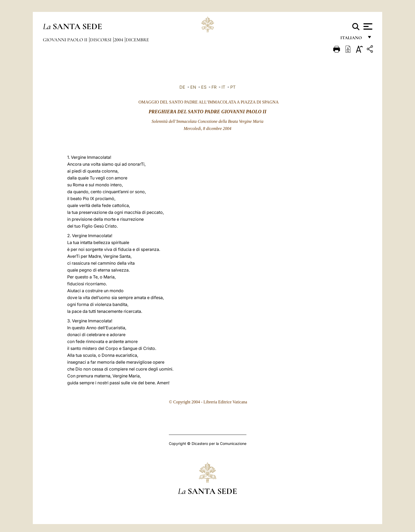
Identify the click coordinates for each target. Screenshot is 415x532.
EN (193, 87)
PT (233, 87)
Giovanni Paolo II (66, 40)
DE (182, 87)
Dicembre (137, 40)
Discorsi (101, 40)
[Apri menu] (367, 26)
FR (214, 87)
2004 (119, 40)
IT (223, 87)
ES (204, 87)
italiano (352, 39)
